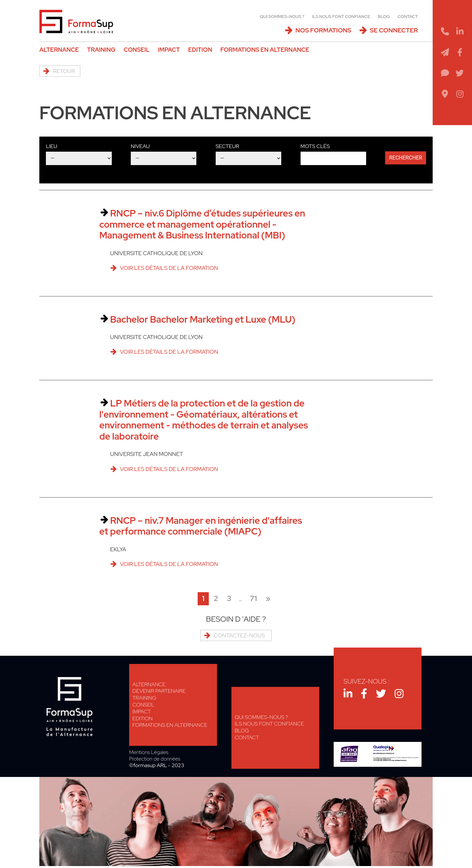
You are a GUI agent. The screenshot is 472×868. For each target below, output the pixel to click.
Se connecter (394, 30)
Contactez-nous (239, 635)
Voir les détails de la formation (169, 268)
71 (253, 598)
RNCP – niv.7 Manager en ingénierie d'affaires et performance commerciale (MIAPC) (201, 526)
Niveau (140, 146)
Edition (200, 50)
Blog (384, 17)
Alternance (59, 50)
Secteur (227, 146)
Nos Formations (323, 30)
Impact (169, 50)
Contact (408, 17)
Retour (64, 71)
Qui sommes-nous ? (282, 17)
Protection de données (155, 759)
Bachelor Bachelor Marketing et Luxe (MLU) (203, 319)
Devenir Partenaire (159, 691)
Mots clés (315, 146)
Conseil (137, 50)
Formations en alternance (265, 50)
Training (101, 50)
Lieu (51, 146)
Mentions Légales (149, 752)
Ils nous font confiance (341, 17)
